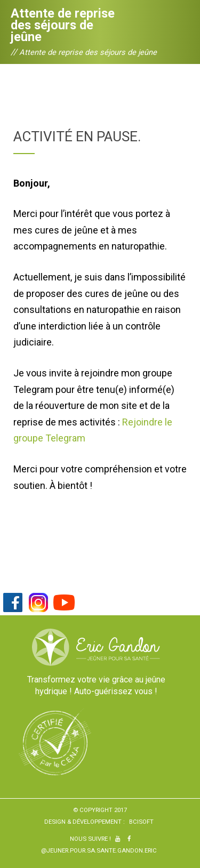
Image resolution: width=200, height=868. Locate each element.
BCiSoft (141, 822)
